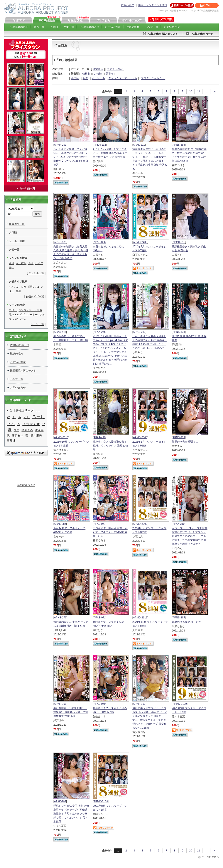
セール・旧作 (17, 241)
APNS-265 (179, 618)
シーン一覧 (37, 324)
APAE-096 (100, 242)
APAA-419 (100, 437)
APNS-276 (60, 618)
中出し (13, 310)
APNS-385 (179, 145)
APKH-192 (100, 145)
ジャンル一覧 (36, 273)
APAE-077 (100, 524)
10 (190, 92)
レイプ (39, 263)
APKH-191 (60, 704)
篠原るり (17, 436)
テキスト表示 (115, 69)
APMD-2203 (140, 524)
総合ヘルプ (128, 5)
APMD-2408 (140, 242)
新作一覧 (39, 27)
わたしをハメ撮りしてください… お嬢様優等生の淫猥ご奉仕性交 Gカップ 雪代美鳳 (110, 153)
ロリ (24, 287)
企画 (31, 263)
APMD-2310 (61, 437)
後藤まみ (27, 430)
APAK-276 (100, 332)
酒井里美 (36, 436)
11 (199, 92)
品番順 (110, 74)
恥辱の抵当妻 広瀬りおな (187, 622)
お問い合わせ (172, 27)
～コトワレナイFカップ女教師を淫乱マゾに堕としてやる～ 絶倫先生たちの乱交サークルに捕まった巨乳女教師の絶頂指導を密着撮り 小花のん (190, 536)
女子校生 (21, 263)
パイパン (14, 287)
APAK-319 (139, 145)
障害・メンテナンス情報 (153, 5)
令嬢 (12, 263)
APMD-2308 (140, 437)
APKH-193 (60, 145)
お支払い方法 (113, 27)
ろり (27, 417)
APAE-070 (100, 704)
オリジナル (98, 78)
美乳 (19, 291)
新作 (85, 78)
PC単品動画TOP (18, 27)
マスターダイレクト (153, 78)
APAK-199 (60, 801)
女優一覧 (69, 27)
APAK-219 (178, 524)
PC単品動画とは (90, 27)
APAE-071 (100, 618)
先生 (12, 268)
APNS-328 (179, 332)
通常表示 (98, 69)
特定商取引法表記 (26, 485)
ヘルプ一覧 (152, 27)
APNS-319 (179, 437)
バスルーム (20, 319)
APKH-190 (139, 704)
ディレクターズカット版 (123, 78)
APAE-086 (60, 524)
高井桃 (11, 441)
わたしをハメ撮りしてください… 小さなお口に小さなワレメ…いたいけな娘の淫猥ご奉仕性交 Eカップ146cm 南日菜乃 (71, 157)
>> (215, 92)
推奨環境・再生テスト (23, 371)
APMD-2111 (140, 618)
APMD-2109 (180, 704)
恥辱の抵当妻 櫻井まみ (185, 442)
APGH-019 (179, 242)
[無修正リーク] (24, 411)
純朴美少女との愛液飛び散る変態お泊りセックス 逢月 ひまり (111, 446)
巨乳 (31, 287)
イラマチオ (31, 424)
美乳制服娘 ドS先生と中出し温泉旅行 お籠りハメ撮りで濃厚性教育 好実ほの (71, 712)
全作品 (75, 78)
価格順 (86, 74)
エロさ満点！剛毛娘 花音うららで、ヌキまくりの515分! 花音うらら (110, 532)
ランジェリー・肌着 (30, 310)
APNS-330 (139, 332)
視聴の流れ (133, 27)
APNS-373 (60, 242)
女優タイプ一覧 (35, 297)
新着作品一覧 (17, 224)
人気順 (54, 27)
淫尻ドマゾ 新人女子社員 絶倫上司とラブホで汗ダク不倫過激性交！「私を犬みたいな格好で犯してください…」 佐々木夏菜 (71, 814)
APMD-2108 (101, 801)
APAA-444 (60, 332)
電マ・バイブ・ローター (23, 315)
